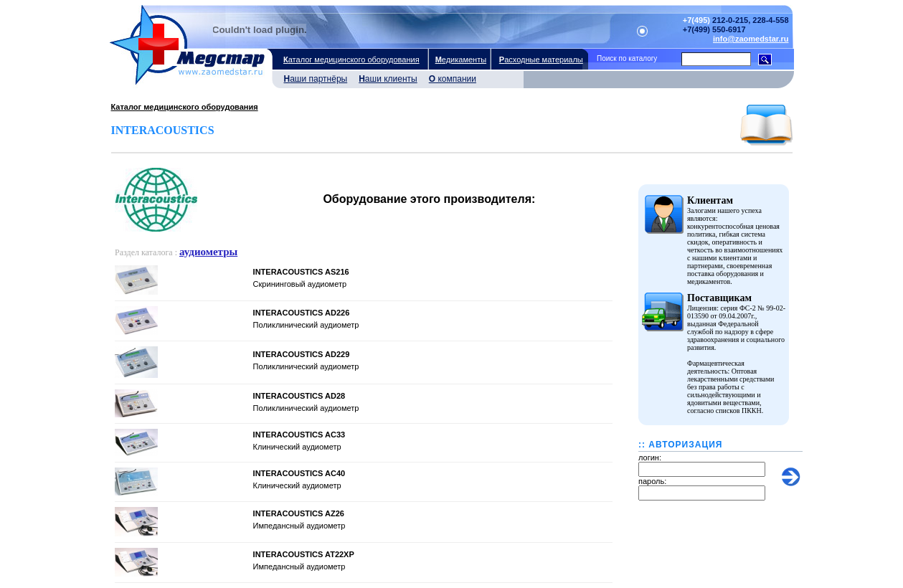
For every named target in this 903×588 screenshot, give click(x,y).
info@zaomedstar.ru (751, 39)
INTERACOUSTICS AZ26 (299, 513)
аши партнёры (313, 81)
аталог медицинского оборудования (351, 60)
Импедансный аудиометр (299, 526)
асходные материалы (540, 60)
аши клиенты (385, 81)
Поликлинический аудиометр (306, 325)
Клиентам (710, 200)
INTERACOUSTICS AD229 (302, 354)
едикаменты (460, 60)
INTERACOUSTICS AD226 (302, 313)
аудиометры (208, 252)
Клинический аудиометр (297, 447)
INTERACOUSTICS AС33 (299, 435)
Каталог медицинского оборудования (185, 107)
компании (450, 81)
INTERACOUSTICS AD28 (299, 396)
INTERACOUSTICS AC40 (299, 473)
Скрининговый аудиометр (300, 284)
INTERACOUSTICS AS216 (301, 272)
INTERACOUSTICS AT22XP (304, 554)
